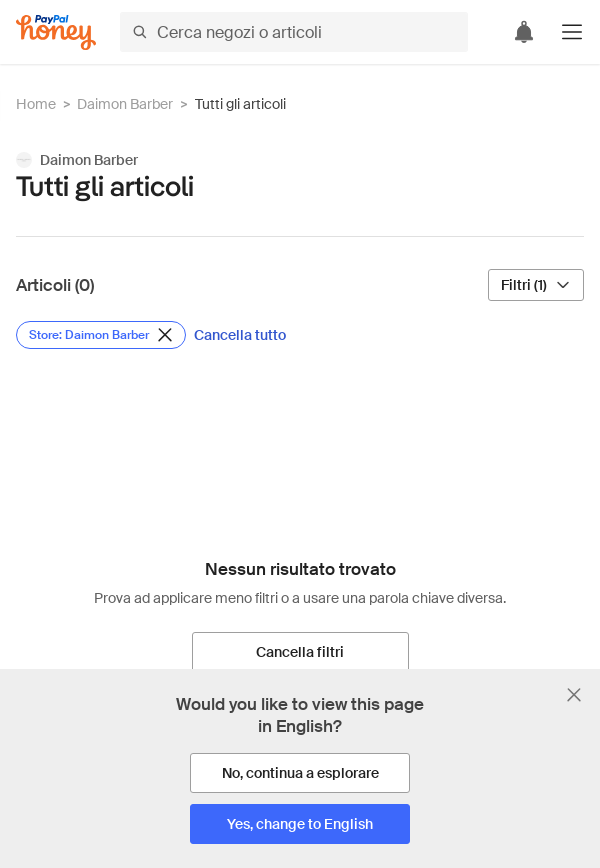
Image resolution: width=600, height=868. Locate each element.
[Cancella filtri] (300, 652)
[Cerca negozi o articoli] (294, 32)
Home (36, 104)
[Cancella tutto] (240, 335)
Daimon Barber (125, 104)
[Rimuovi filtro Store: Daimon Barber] (101, 335)
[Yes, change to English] (300, 824)
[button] (572, 32)
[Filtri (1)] (536, 285)
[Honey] (56, 32)
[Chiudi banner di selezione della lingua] (574, 695)
